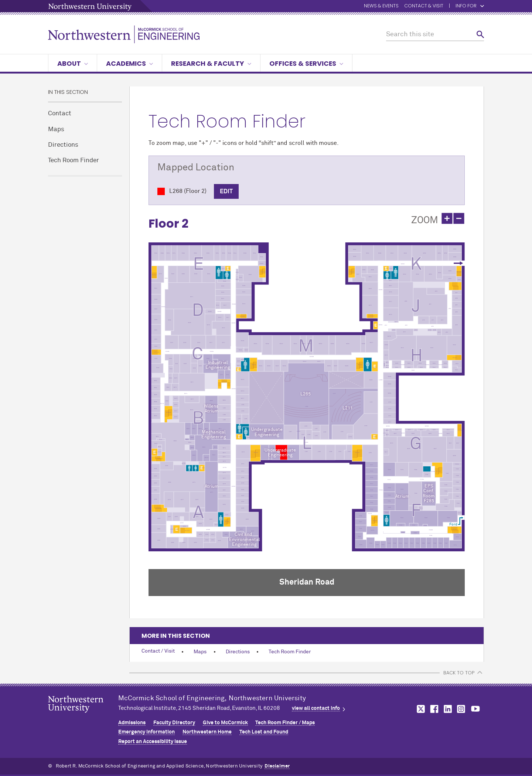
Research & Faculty (211, 63)
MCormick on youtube (475, 709)
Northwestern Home (207, 732)
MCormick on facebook (433, 709)
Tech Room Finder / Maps (285, 723)
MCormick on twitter (419, 709)
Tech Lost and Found (264, 732)
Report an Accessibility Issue (153, 742)
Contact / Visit (158, 651)
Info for (466, 6)
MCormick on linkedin (447, 709)
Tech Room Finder (74, 161)
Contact (60, 114)
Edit (226, 191)
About (73, 63)
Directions (63, 145)
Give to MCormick (225, 723)
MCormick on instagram (461, 709)
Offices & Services (306, 63)
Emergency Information (146, 732)
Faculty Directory (174, 723)
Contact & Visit (424, 6)
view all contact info (316, 708)
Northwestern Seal (83, 716)
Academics (129, 63)
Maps (56, 130)
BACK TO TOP (459, 673)
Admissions (132, 723)
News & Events (381, 6)
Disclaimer (277, 766)
